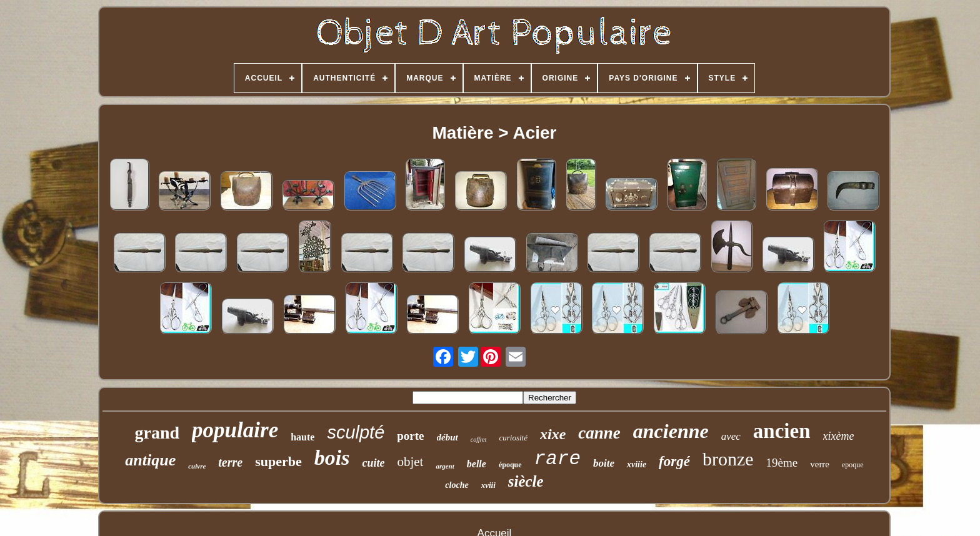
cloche (457, 485)
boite (604, 463)
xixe (553, 434)
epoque (853, 465)
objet (410, 462)
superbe (278, 461)
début (447, 437)
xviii (488, 485)
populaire (235, 430)
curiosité (513, 438)
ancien (782, 431)
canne (599, 433)
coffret (479, 439)
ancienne (671, 431)
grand (157, 433)
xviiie (637, 464)
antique (150, 460)
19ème (782, 463)
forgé (674, 461)
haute (302, 437)
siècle (526, 481)
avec (731, 436)
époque (510, 465)
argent (445, 466)
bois (332, 458)
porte (410, 436)
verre (820, 464)
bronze (728, 459)
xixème (839, 436)
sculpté (356, 432)
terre (230, 462)
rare (557, 459)
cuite (373, 463)
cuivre (197, 466)
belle (477, 464)
